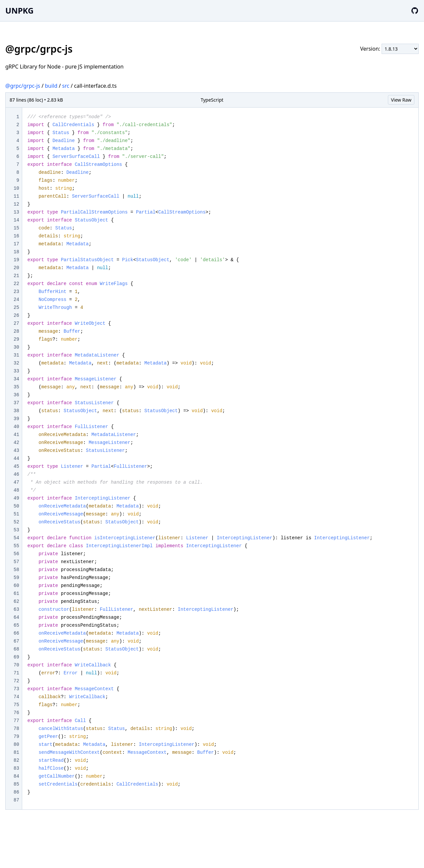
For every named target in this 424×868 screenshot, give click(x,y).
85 (16, 784)
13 (16, 212)
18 (16, 252)
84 (16, 776)
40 (16, 427)
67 (16, 641)
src (66, 86)
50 (16, 506)
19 (16, 260)
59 (16, 578)
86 (16, 792)
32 (16, 363)
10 (16, 188)
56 (16, 554)
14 (16, 220)
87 (16, 800)
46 (16, 474)
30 (16, 347)
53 (16, 530)
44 (16, 458)
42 (16, 443)
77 (16, 721)
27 (16, 323)
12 (16, 204)
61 (16, 594)
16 (16, 236)
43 (16, 451)
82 (16, 760)
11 (16, 196)
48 (16, 490)
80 (16, 745)
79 (16, 737)
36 (16, 395)
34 (16, 379)
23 (16, 292)
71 (16, 673)
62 (16, 602)
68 (16, 649)
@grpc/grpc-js (23, 86)
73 (16, 689)
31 (16, 355)
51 (16, 514)
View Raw (401, 100)
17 (16, 244)
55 (16, 546)
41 (16, 435)
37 (16, 403)
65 (16, 625)
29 (16, 339)
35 (16, 387)
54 (16, 538)
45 (16, 466)
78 (16, 729)
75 (16, 705)
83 (16, 768)
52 (16, 522)
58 (16, 570)
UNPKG (19, 10)
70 (16, 665)
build (51, 86)
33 (16, 371)
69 (16, 657)
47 (16, 482)
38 (16, 411)
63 (16, 609)
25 (16, 308)
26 (16, 315)
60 (16, 586)
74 (16, 697)
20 (16, 268)
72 (16, 681)
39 (16, 419)
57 (16, 562)
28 (16, 331)
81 (16, 752)
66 (16, 633)
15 (16, 228)
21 (16, 276)
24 (16, 300)
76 (16, 713)
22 (16, 284)
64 (16, 617)
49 (16, 498)
